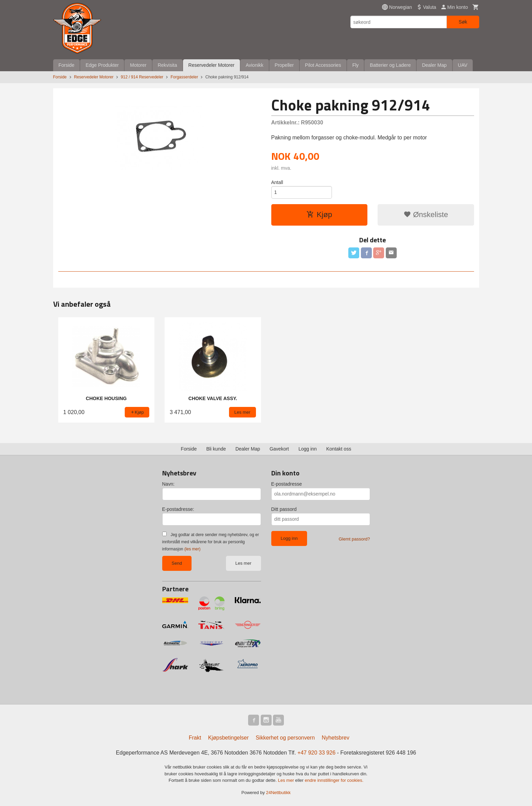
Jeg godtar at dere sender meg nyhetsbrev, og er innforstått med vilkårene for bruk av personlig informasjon (211, 542)
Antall (277, 182)
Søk (463, 22)
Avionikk (255, 65)
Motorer (138, 65)
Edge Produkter (102, 65)
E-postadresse (287, 484)
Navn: (169, 484)
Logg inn (308, 449)
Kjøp (319, 215)
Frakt (195, 738)
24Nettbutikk (278, 793)
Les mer (244, 563)
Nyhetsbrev (336, 738)
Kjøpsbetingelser (229, 738)
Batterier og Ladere (390, 65)
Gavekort (279, 449)
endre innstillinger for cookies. (334, 780)
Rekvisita (168, 65)
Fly (356, 65)
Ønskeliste (426, 215)
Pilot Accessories (323, 65)
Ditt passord (284, 509)
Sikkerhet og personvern (285, 738)
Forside (67, 65)
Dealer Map (434, 65)
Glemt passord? (354, 539)
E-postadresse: (178, 509)
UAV (463, 65)
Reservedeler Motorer (211, 65)
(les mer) (192, 549)
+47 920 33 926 (317, 753)
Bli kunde (216, 449)
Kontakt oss (339, 449)
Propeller (284, 65)
